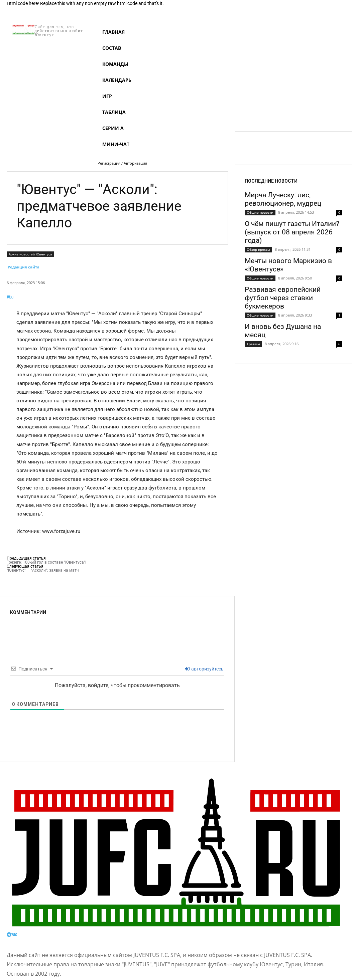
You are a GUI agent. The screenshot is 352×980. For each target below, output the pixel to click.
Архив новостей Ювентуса (30, 254)
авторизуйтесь (204, 669)
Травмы (253, 344)
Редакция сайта (24, 267)
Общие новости (260, 212)
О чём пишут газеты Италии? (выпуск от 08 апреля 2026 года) (292, 232)
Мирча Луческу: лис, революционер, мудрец (283, 199)
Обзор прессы (258, 249)
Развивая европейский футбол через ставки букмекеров (283, 298)
